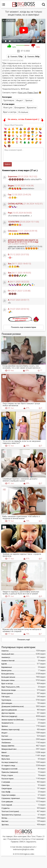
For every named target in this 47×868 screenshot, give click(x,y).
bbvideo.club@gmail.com (26, 847)
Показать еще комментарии (24, 327)
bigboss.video (29, 854)
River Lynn (8, 108)
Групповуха (9, 100)
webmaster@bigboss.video (24, 849)
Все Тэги (31, 837)
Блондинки (20, 108)
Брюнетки (32, 108)
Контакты (26, 839)
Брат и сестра (10, 112)
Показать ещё (23, 640)
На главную (8, 837)
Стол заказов (37, 839)
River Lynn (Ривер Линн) (28, 93)
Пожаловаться (14, 839)
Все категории (20, 837)
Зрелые (29, 101)
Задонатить (31, 842)
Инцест (20, 101)
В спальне (23, 112)
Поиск (39, 837)
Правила (14, 842)
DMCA (22, 842)
